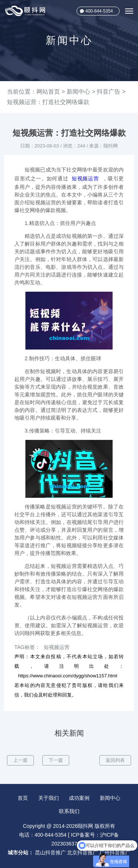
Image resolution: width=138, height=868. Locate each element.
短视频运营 (85, 178)
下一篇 (56, 760)
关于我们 (49, 798)
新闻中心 (78, 92)
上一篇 (20, 760)
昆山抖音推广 (50, 853)
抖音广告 (109, 92)
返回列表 (115, 760)
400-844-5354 (99, 11)
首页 (23, 798)
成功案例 (79, 798)
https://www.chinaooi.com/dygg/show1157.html (68, 676)
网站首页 (48, 92)
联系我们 (69, 811)
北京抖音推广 (82, 853)
